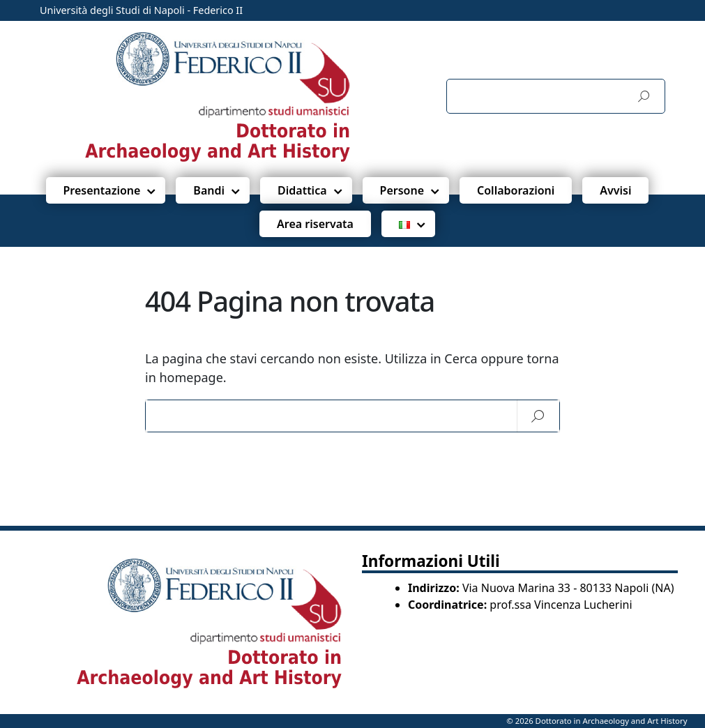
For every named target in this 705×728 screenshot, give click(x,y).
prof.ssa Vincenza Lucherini (561, 605)
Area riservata (315, 224)
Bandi (209, 190)
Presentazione (102, 190)
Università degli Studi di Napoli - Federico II (141, 10)
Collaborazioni (516, 190)
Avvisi (615, 190)
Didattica (302, 190)
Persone (402, 190)
